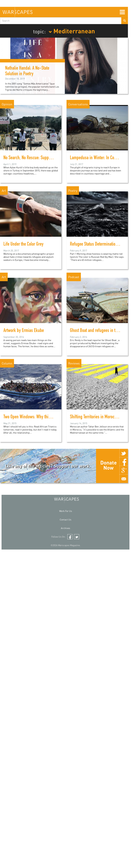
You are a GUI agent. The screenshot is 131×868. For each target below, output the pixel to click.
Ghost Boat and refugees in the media (100, 331)
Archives (65, 528)
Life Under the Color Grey (23, 245)
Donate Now (108, 465)
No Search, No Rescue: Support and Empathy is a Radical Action (54, 158)
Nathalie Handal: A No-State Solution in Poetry (27, 71)
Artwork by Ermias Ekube (24, 331)
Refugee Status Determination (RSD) (99, 245)
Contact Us (65, 520)
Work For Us (66, 511)
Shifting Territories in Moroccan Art (98, 417)
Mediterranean (72, 31)
